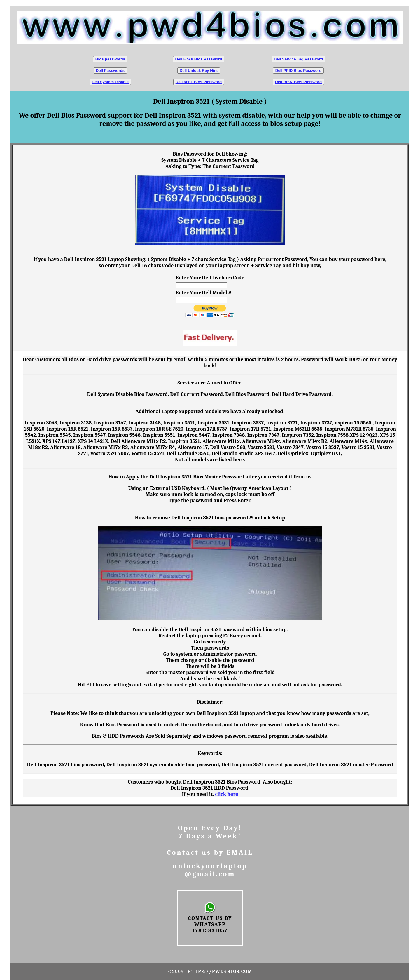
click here (226, 794)
